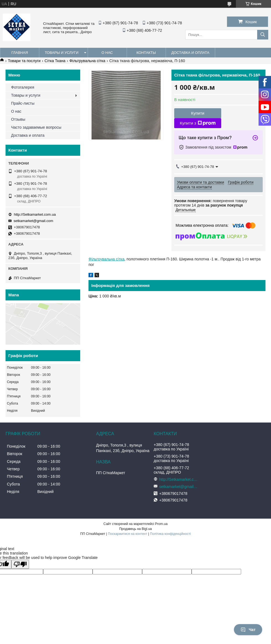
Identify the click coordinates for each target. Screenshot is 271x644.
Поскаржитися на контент (127, 534)
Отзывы (18, 119)
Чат (248, 630)
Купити (198, 113)
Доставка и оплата (190, 53)
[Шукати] (263, 35)
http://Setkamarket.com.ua (35, 214)
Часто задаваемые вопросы (36, 127)
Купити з (198, 123)
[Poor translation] (20, 564)
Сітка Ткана (55, 61)
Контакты (146, 53)
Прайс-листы (23, 103)
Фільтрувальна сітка (87, 61)
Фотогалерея (23, 87)
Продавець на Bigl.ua (135, 529)
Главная (20, 53)
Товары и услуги (62, 53)
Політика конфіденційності (170, 534)
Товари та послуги (24, 61)
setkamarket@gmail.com (33, 221)
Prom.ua (161, 524)
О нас (107, 53)
